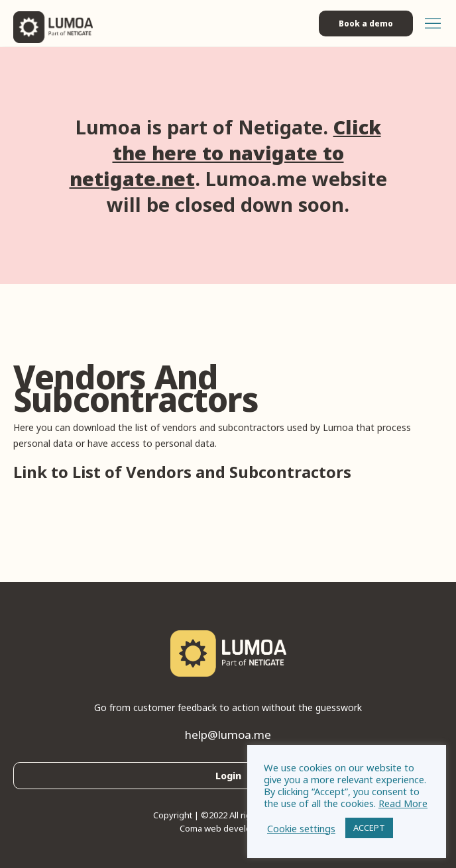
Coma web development (228, 828)
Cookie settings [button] (301, 828)
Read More (403, 803)
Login (228, 776)
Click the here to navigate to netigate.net (225, 153)
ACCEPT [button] (369, 828)
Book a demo (366, 24)
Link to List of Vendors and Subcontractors (182, 472)
